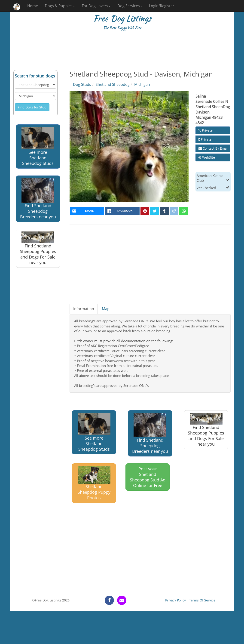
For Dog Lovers (96, 6)
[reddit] (174, 211)
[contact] (122, 600)
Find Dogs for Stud (32, 107)
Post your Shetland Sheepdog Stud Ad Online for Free (148, 477)
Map (106, 309)
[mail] (87, 211)
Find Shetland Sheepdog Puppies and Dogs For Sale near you (38, 248)
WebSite (207, 157)
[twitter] (155, 211)
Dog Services (130, 6)
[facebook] (122, 211)
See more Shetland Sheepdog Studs (38, 146)
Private (206, 130)
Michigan (142, 84)
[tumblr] (164, 211)
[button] (80, 147)
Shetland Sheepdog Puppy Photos (94, 483)
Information (84, 309)
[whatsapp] (184, 211)
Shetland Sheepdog (113, 84)
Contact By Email (213, 148)
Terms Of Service (202, 600)
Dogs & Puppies (60, 6)
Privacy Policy (175, 600)
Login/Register (162, 6)
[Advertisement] (122, 53)
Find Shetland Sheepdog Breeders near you (38, 199)
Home (33, 6)
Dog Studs (82, 84)
